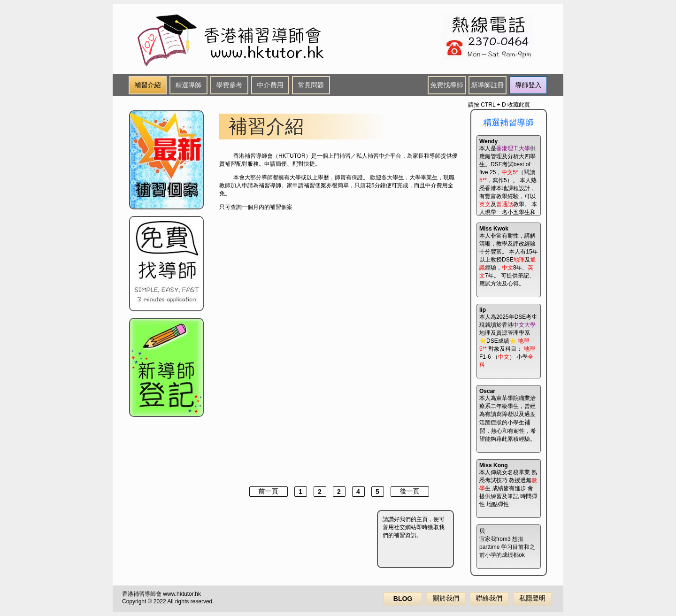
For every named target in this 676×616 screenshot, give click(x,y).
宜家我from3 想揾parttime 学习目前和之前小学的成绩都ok (507, 543)
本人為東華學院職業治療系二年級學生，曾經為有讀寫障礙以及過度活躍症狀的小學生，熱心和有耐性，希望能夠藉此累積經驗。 (508, 415)
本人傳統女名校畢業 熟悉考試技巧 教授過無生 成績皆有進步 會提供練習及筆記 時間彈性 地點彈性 (508, 485)
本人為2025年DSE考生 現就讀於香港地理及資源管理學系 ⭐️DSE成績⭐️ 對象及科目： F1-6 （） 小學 (508, 337)
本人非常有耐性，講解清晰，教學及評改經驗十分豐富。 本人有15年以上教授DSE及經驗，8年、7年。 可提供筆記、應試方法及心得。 (509, 256)
